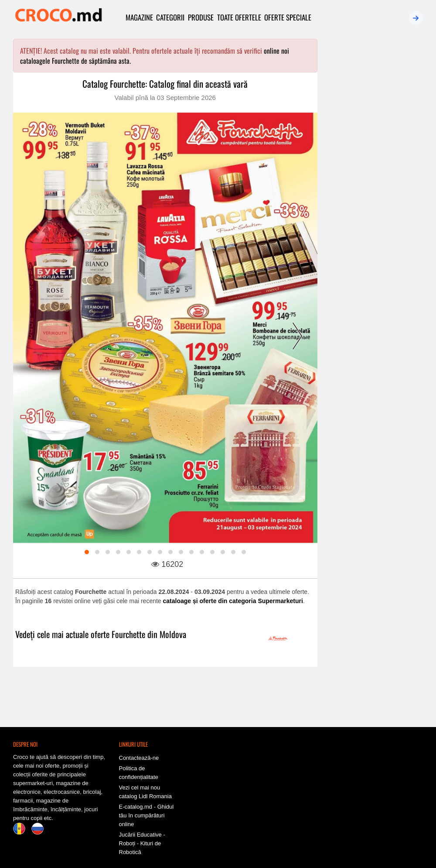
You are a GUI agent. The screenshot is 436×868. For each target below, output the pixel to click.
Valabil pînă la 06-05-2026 (370, 312)
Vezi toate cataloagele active (376, 205)
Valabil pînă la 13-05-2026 (370, 682)
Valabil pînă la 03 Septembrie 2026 (165, 98)
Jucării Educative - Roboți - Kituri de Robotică (142, 834)
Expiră (400, 185)
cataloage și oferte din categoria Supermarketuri (233, 601)
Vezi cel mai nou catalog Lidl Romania (145, 782)
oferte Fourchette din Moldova (138, 635)
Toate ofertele (240, 17)
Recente (353, 185)
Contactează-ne (139, 748)
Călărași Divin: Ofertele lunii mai (372, 545)
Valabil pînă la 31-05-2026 (370, 554)
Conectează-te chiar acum (376, 152)
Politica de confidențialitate (139, 763)
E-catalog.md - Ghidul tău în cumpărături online (146, 806)
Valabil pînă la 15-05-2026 (370, 435)
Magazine (139, 17)
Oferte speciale (289, 17)
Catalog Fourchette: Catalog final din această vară (165, 84)
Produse (201, 17)
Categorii (171, 17)
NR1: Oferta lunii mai (360, 426)
